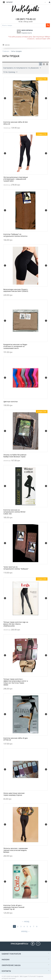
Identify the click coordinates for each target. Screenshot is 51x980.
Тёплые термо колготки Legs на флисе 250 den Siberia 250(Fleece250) (16, 624)
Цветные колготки (11, 402)
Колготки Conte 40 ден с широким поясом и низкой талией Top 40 (14, 907)
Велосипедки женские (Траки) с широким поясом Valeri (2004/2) (16, 290)
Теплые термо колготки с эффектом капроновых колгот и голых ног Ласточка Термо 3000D (16, 682)
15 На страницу (10, 72)
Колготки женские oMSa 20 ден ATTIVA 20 (16, 739)
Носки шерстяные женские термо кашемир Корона (14, 794)
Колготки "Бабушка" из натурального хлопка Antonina (15, 235)
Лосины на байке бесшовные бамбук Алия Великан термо (15, 456)
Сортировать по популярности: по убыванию (22, 68)
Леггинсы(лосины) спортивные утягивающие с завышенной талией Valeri (16, 179)
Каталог (9, 2)
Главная (6, 51)
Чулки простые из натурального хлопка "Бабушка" (16, 568)
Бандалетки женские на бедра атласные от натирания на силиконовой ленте (15, 346)
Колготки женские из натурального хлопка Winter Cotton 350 (14, 512)
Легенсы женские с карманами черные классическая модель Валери (16, 850)
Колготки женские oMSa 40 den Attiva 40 (16, 123)
